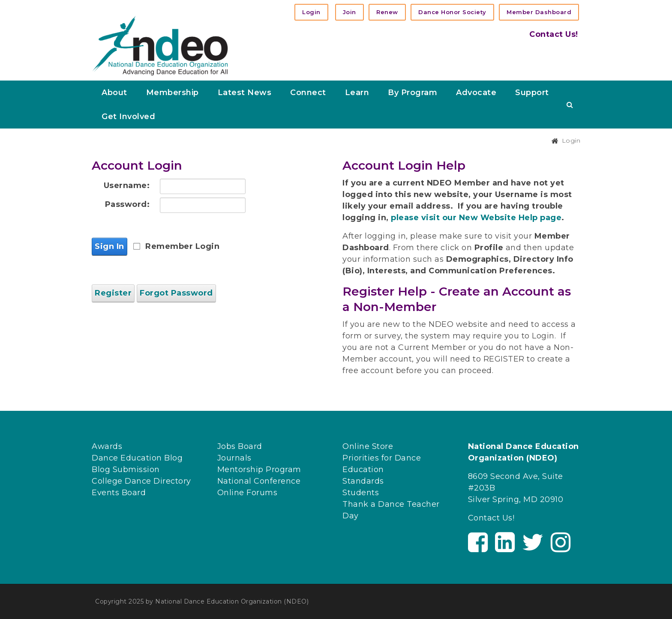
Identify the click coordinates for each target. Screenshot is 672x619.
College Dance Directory (141, 481)
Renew (387, 12)
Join (349, 12)
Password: (127, 204)
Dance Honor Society (452, 12)
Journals (234, 458)
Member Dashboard (539, 12)
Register (113, 293)
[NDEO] (160, 45)
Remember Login (182, 246)
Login (311, 12)
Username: (127, 185)
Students (361, 493)
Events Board (119, 493)
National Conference (259, 481)
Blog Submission (126, 469)
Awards (107, 446)
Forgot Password (176, 293)
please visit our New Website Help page (476, 218)
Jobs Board (240, 446)
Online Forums (247, 493)
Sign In (109, 246)
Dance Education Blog (137, 458)
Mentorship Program (259, 469)
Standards (363, 481)
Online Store (368, 446)
